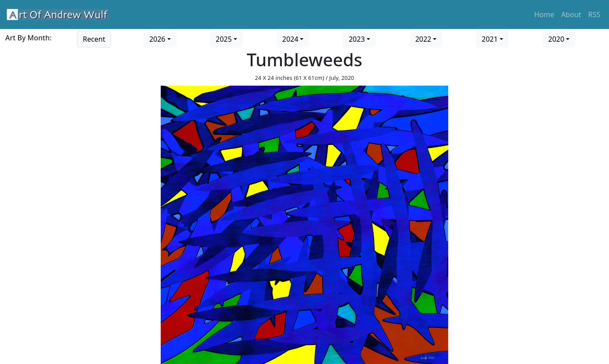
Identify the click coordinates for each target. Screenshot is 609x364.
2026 (157, 39)
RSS (594, 14)
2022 (423, 39)
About (571, 14)
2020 (557, 39)
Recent (94, 39)
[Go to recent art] (94, 38)
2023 (357, 39)
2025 (224, 39)
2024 (290, 39)
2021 (490, 39)
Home (544, 14)
